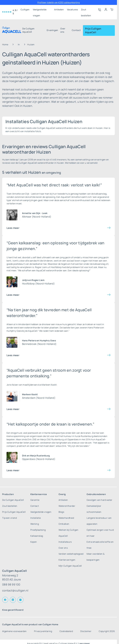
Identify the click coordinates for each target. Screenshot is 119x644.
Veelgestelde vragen (40, 10)
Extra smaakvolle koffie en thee (100, 545)
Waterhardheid (66, 518)
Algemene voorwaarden (14, 631)
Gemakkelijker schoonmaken (94, 509)
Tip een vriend (9, 518)
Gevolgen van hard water (99, 500)
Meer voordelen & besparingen (96, 557)
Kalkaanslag (37, 536)
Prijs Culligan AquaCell (93, 30)
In (19, 44)
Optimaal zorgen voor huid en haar (100, 533)
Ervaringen (52, 30)
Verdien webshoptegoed (71, 554)
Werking (35, 524)
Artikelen (59, 10)
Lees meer (13, 228)
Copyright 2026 (107, 631)
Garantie (35, 500)
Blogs (61, 512)
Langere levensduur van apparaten (99, 521)
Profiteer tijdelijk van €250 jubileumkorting (59, 2)
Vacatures (72, 10)
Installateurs (65, 542)
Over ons (63, 30)
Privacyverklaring (43, 631)
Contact (76, 30)
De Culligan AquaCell (28, 30)
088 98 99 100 (11, 584)
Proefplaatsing (38, 530)
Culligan (25, 10)
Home (5, 44)
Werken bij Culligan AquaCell (68, 533)
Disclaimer (86, 631)
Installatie (36, 518)
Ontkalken (64, 524)
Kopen (34, 542)
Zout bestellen (86, 10)
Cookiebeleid (66, 631)
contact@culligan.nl (15, 590)
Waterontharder (67, 506)
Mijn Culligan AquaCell (70, 566)
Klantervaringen (67, 560)
